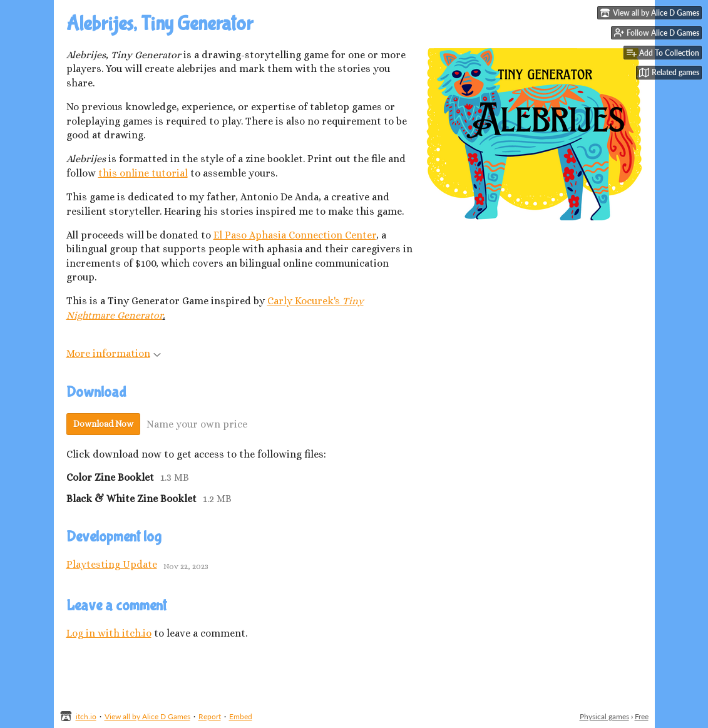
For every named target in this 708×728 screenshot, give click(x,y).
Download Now (103, 424)
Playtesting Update (112, 564)
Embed (241, 716)
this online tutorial (143, 173)
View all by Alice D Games (147, 716)
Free (642, 716)
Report (210, 716)
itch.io (86, 716)
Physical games (604, 716)
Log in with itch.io (109, 633)
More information (114, 353)
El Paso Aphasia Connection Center (295, 235)
